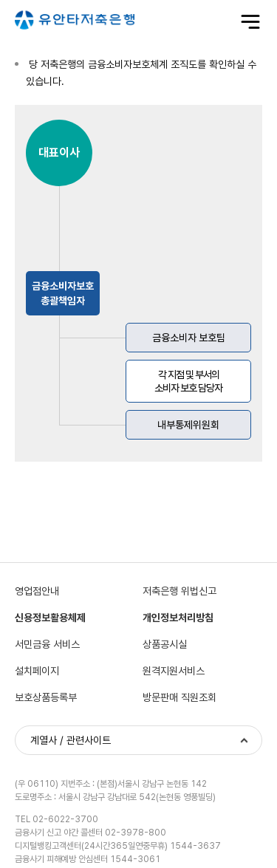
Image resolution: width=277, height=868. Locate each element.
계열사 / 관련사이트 (71, 740)
